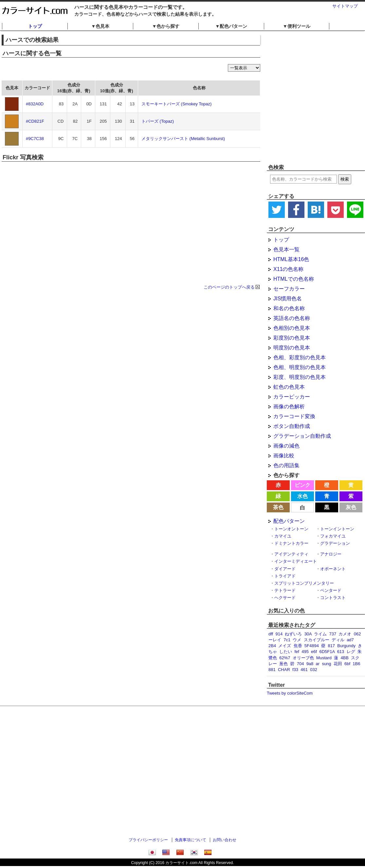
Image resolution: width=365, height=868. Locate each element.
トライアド (285, 576)
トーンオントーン (291, 529)
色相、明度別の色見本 (300, 367)
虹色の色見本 (289, 387)
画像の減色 (286, 446)
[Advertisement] (61, 97)
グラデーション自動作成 (302, 436)
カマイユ (283, 536)
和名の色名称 (289, 308)
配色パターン (289, 521)
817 (331, 646)
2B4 (272, 646)
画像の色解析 (289, 407)
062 (357, 634)
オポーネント (333, 569)
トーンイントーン (337, 529)
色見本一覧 (286, 249)
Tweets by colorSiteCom (290, 693)
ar (318, 664)
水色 (302, 496)
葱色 (283, 664)
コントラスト (333, 598)
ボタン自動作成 (292, 426)
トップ (35, 26)
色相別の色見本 (292, 328)
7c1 (287, 640)
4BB (345, 658)
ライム (320, 634)
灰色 (351, 507)
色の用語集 (286, 465)
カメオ (345, 634)
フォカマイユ (333, 536)
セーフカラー (289, 289)
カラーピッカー (292, 397)
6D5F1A (327, 652)
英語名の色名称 (292, 318)
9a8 (310, 664)
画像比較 (284, 456)
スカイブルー (317, 640)
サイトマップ (345, 6)
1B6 (356, 664)
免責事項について (191, 840)
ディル (338, 640)
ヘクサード (285, 598)
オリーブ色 (303, 658)
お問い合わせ (225, 840)
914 (279, 634)
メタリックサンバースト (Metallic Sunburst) (183, 139)
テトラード (285, 590)
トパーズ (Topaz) (158, 121)
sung (326, 664)
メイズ (285, 646)
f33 (295, 670)
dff (271, 634)
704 (301, 664)
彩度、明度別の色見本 (300, 377)
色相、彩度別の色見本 (300, 357)
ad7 (350, 640)
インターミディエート (296, 561)
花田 (338, 664)
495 (305, 652)
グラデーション (335, 543)
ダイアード (285, 569)
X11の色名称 (288, 269)
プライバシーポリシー (148, 840)
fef (297, 652)
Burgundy (346, 646)
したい (286, 652)
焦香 (298, 646)
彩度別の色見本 (292, 338)
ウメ (297, 640)
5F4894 (312, 646)
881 (272, 670)
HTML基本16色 (291, 259)
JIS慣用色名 (288, 299)
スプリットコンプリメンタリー (304, 583)
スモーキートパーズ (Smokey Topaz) (176, 104)
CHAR (284, 670)
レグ (351, 652)
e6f (314, 652)
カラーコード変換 (294, 416)
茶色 (278, 507)
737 (333, 634)
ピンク (302, 485)
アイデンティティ (291, 554)
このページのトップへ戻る (229, 287)
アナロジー (331, 554)
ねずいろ (293, 634)
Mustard (324, 658)
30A (308, 634)
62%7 (285, 658)
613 (341, 652)
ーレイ (275, 640)
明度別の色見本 (292, 348)
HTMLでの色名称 (294, 279)
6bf (347, 664)
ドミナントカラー (291, 543)
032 (314, 670)
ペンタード (331, 590)
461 (304, 670)
